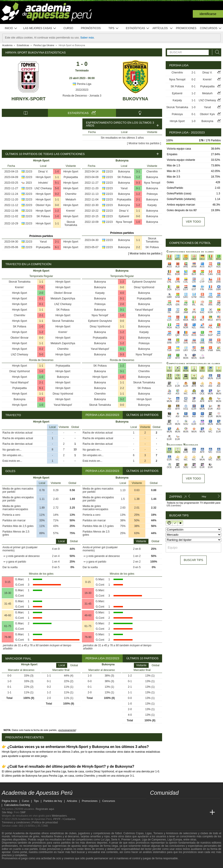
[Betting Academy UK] (204, 812)
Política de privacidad (45, 823)
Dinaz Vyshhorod (20, 371)
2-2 (138, 247)
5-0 (57, 188)
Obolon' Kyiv (43, 205)
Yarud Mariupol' (20, 382)
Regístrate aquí (45, 809)
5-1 (57, 183)
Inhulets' (43, 183)
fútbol (118, 833)
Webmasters (59, 816)
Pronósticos (91, 28)
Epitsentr (124, 216)
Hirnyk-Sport (28, 99)
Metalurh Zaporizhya (63, 299)
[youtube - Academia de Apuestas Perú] (162, 803)
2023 (29, 183)
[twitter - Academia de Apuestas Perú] (154, 803)
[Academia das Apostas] (162, 812)
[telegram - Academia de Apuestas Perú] (179, 803)
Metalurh (71, 200)
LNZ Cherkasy (43, 188)
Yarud (43, 242)
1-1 (57, 177)
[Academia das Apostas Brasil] (171, 812)
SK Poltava (43, 216)
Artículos (163, 28)
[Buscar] (216, 52)
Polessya (152, 194)
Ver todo (193, 222)
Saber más (87, 38)
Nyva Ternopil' (100, 315)
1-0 (57, 172)
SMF (23, 812)
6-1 (57, 247)
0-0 (57, 205)
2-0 (41, 293)
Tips (114, 28)
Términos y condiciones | (17, 823)
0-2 (57, 194)
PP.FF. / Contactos (64, 819)
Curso (68, 28)
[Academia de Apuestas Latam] (196, 812)
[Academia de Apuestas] (187, 812)
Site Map (7, 812)
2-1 (57, 242)
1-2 (57, 211)
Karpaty (152, 205)
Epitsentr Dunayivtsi (144, 282)
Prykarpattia (71, 177)
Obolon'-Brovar (63, 293)
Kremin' (71, 211)
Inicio (11, 28)
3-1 (138, 172)
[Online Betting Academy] (179, 812)
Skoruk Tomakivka (71, 223)
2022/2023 (82, 90)
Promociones (186, 28)
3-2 (41, 399)
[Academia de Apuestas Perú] (154, 812)
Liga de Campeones (154, 840)
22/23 (29, 172)
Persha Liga (82, 84)
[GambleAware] (13, 864)
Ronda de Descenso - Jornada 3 (82, 96)
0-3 (138, 183)
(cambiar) (176, 505)
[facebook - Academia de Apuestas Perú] (171, 803)
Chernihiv (71, 194)
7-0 (41, 287)
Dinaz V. (43, 172)
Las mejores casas (40, 28)
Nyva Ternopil (152, 183)
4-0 (122, 293)
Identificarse (208, 14)
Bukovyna (135, 99)
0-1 (138, 188)
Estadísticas (138, 28)
